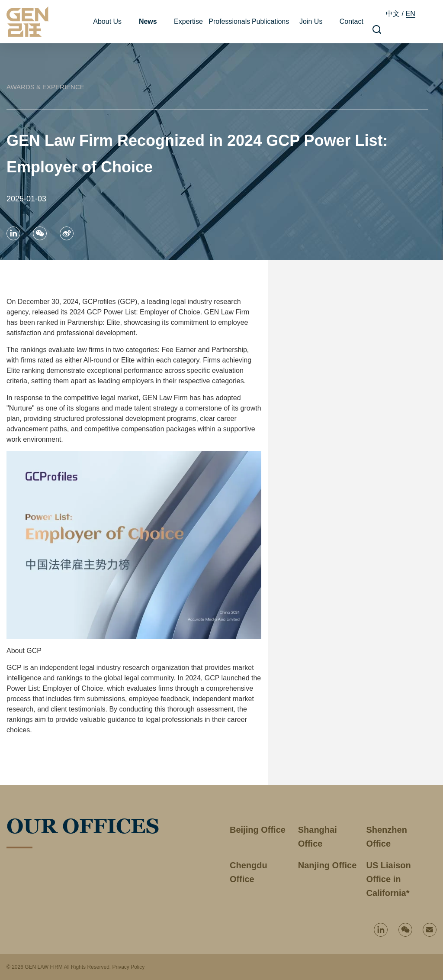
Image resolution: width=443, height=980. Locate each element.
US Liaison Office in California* (388, 879)
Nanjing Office (327, 865)
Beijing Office (258, 830)
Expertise (188, 21)
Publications (270, 21)
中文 (393, 14)
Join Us (311, 21)
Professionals (229, 21)
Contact (352, 21)
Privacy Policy (128, 967)
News (148, 21)
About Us (107, 21)
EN (411, 14)
